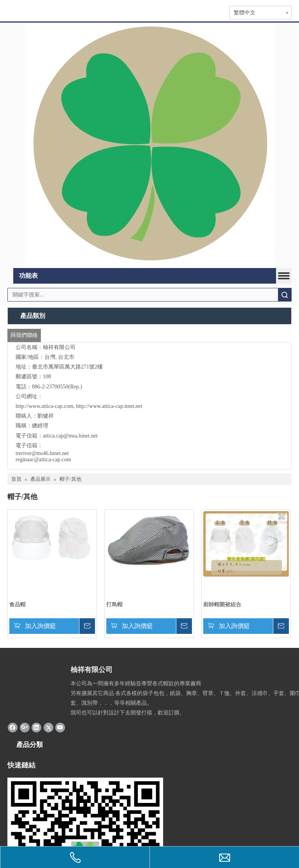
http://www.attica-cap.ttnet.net (109, 406)
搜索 (285, 295)
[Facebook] (13, 727)
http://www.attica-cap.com (44, 406)
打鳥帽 (114, 604)
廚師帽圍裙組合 (222, 604)
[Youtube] (60, 727)
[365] (150, 146)
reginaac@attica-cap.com (43, 460)
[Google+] (25, 727)
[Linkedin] (36, 727)
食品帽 (18, 604)
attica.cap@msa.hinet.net (70, 436)
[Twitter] (48, 727)
